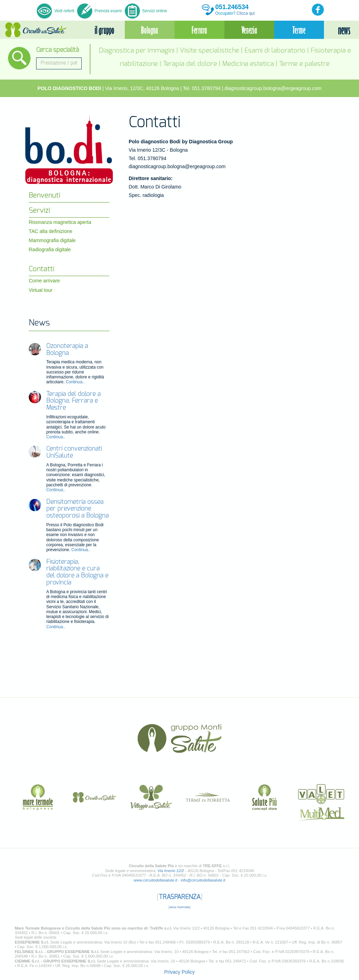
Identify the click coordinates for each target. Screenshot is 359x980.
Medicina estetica (248, 64)
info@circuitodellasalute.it (203, 880)
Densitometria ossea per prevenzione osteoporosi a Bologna (77, 509)
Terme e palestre (304, 64)
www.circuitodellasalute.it (155, 880)
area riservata (179, 907)
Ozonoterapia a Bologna (67, 350)
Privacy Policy (179, 972)
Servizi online (146, 11)
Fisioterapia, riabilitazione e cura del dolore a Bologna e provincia (77, 572)
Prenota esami (99, 11)
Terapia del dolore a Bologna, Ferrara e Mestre (73, 401)
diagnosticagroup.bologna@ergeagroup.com (273, 88)
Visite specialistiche (209, 51)
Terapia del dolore (190, 64)
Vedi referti (56, 11)
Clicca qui (246, 13)
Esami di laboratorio (275, 51)
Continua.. (75, 382)
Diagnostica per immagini (137, 51)
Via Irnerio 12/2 (171, 871)
